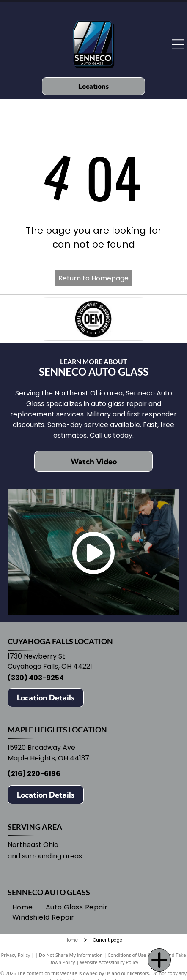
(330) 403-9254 (36, 678)
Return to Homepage (93, 278)
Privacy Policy (16, 955)
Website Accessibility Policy (109, 962)
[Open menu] (178, 44)
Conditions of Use (127, 955)
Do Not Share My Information (71, 955)
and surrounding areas (45, 856)
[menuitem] (23, 907)
